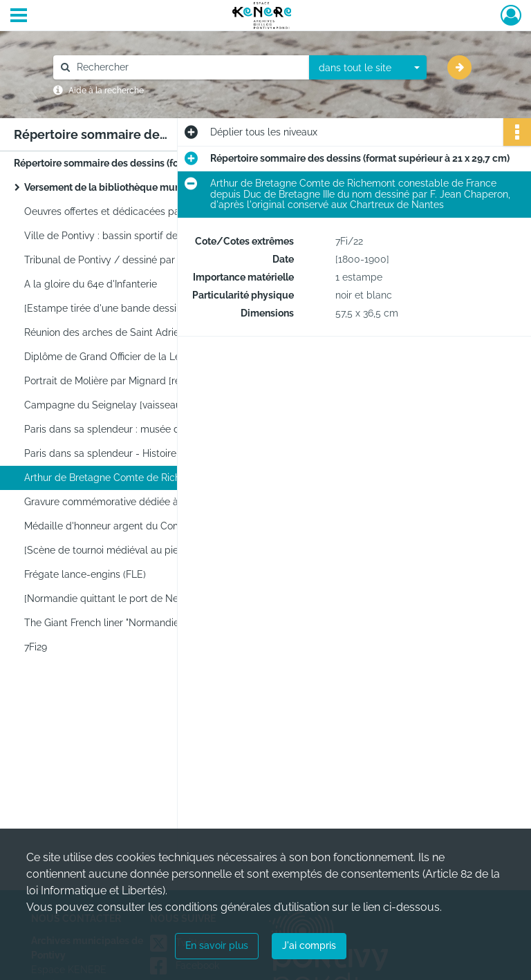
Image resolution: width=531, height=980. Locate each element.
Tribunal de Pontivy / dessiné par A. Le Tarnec (129, 260)
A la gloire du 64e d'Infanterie (91, 284)
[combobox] (368, 68)
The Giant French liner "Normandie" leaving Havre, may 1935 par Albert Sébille (162, 623)
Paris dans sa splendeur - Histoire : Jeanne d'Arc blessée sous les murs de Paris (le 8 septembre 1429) (162, 453)
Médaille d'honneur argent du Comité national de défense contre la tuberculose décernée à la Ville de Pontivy (162, 526)
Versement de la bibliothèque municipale (118, 187)
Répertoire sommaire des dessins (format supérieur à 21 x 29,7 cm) (152, 163)
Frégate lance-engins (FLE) (85, 574)
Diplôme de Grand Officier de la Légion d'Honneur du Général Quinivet (162, 357)
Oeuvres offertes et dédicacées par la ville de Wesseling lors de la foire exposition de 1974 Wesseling (162, 211)
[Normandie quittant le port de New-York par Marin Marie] (155, 599)
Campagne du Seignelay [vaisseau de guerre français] (147, 405)
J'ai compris (309, 945)
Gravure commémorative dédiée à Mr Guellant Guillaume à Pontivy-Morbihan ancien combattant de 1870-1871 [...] (162, 502)
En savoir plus (217, 945)
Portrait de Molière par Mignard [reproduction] (128, 381)
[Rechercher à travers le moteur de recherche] (188, 67)
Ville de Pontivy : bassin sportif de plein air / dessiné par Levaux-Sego (162, 236)
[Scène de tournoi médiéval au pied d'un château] (137, 550)
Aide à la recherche (106, 91)
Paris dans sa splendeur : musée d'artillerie (121, 429)
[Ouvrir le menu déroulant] (19, 17)
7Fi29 (36, 647)
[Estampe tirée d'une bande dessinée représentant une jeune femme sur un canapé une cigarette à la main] (162, 308)
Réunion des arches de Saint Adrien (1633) (118, 332)
